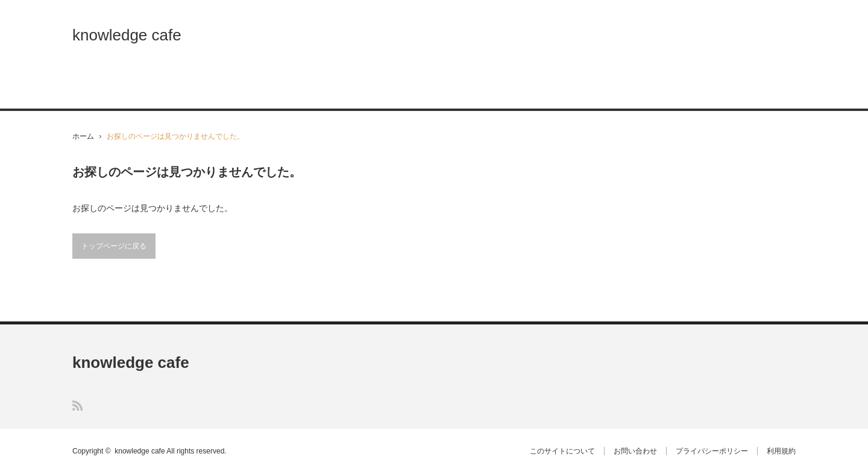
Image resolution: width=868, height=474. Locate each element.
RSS (77, 406)
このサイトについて (562, 451)
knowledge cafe (127, 35)
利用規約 (781, 451)
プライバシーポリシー (712, 451)
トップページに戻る (114, 246)
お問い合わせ (635, 451)
